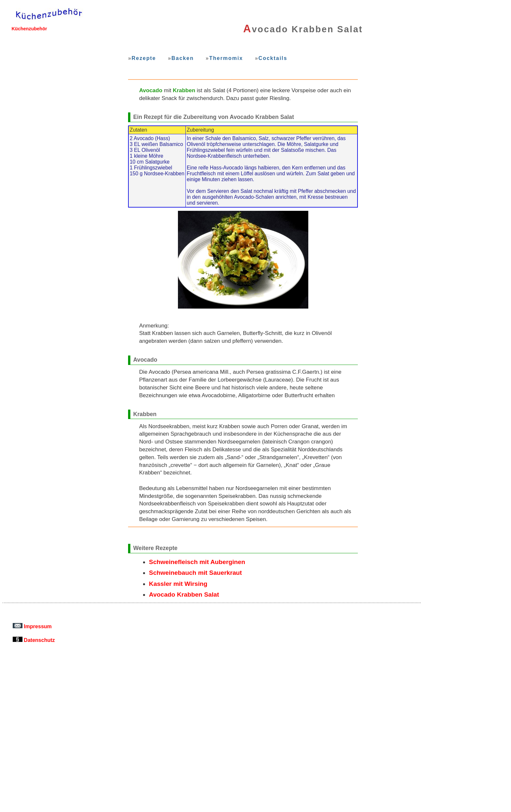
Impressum (32, 626)
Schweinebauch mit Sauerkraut (195, 573)
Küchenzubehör (29, 29)
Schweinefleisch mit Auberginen (197, 562)
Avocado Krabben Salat (184, 594)
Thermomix (226, 58)
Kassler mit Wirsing (178, 584)
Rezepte (144, 58)
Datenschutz (34, 640)
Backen (183, 58)
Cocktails (273, 58)
